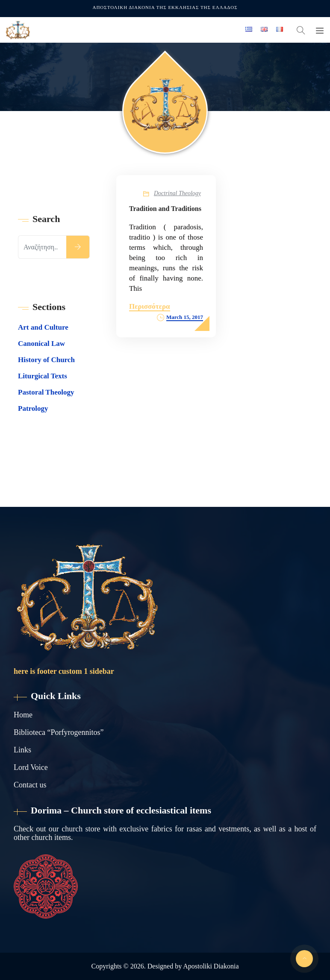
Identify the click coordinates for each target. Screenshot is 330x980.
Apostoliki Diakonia (211, 966)
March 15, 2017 (185, 317)
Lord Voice (31, 767)
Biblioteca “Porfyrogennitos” (59, 732)
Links (22, 750)
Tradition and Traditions (165, 209)
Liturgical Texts (43, 376)
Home (23, 715)
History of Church (46, 360)
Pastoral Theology (46, 392)
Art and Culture (43, 327)
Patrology (33, 408)
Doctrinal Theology (177, 193)
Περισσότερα (150, 306)
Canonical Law (41, 344)
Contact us (30, 785)
